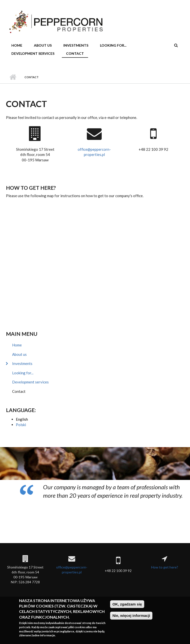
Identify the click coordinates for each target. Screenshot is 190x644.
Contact (75, 53)
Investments (76, 45)
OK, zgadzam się (127, 604)
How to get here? (31, 188)
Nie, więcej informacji (131, 616)
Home (17, 45)
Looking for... (113, 45)
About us (43, 45)
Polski (21, 425)
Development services (33, 53)
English (22, 419)
